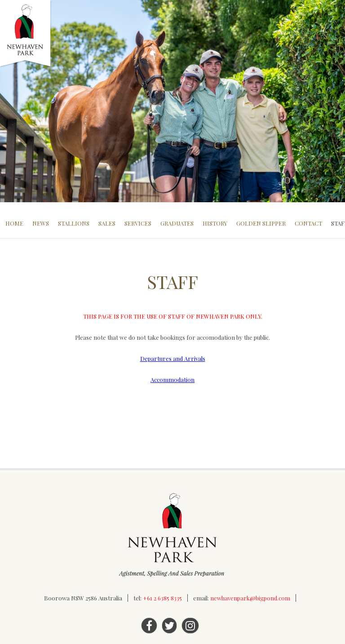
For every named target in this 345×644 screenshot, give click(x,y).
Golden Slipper (261, 223)
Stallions (74, 223)
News (41, 223)
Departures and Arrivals (173, 358)
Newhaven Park (26, 34)
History (215, 223)
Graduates (177, 223)
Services (138, 223)
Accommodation (172, 380)
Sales (107, 223)
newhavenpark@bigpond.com (250, 598)
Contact (308, 223)
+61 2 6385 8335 (162, 598)
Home (14, 223)
